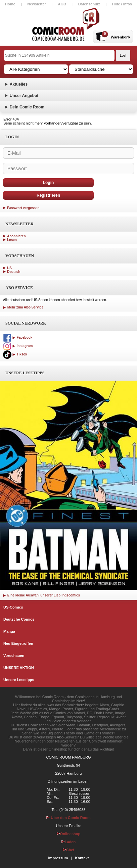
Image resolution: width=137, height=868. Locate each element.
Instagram (18, 346)
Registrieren (48, 195)
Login (49, 183)
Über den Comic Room (68, 818)
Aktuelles (19, 84)
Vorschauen (14, 656)
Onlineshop (69, 834)
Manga (9, 631)
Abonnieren (16, 236)
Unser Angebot (24, 96)
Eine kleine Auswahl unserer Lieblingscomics (41, 595)
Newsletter (37, 4)
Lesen (12, 240)
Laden (68, 842)
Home (10, 4)
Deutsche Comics (19, 619)
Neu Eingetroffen (18, 643)
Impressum (58, 858)
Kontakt (82, 858)
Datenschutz (89, 4)
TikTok (15, 354)
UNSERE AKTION (19, 668)
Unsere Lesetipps (19, 680)
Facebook (18, 337)
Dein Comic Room (27, 107)
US (9, 268)
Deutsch (14, 272)
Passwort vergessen (23, 208)
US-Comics (13, 607)
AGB (62, 4)
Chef (68, 850)
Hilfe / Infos (122, 4)
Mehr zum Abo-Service (23, 307)
